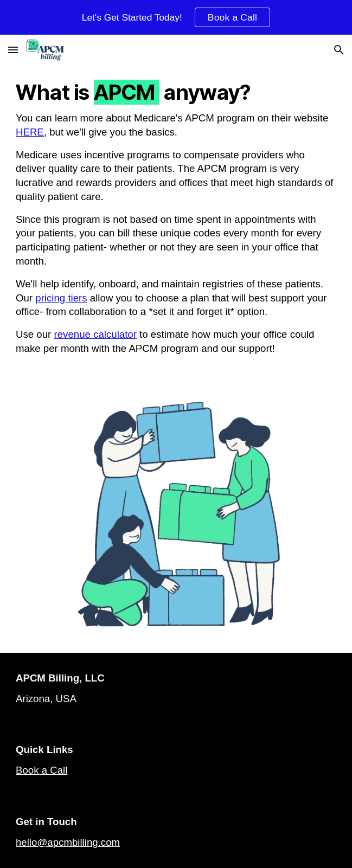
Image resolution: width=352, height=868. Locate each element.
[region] (176, 17)
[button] (13, 50)
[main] (176, 223)
